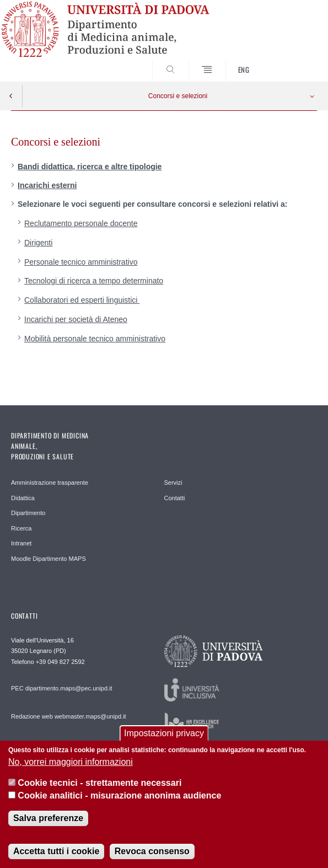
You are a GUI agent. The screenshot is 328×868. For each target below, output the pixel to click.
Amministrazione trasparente (50, 483)
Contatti (175, 498)
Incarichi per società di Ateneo (76, 319)
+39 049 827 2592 (60, 662)
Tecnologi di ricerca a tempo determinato (94, 281)
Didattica (23, 498)
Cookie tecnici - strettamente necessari (100, 788)
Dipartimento (28, 513)
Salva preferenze (48, 824)
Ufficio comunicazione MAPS (50, 744)
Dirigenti (38, 243)
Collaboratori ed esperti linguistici (82, 300)
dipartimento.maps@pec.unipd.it (69, 688)
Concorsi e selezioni (178, 96)
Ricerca (21, 528)
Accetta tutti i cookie (56, 857)
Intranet (21, 543)
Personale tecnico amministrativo (81, 262)
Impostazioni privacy (164, 739)
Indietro (11, 96)
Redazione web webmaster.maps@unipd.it (69, 716)
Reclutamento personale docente (81, 223)
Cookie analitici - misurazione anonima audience (119, 801)
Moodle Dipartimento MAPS (49, 559)
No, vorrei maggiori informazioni (71, 767)
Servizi (173, 483)
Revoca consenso (152, 857)
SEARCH (293, 61)
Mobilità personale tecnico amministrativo (95, 339)
